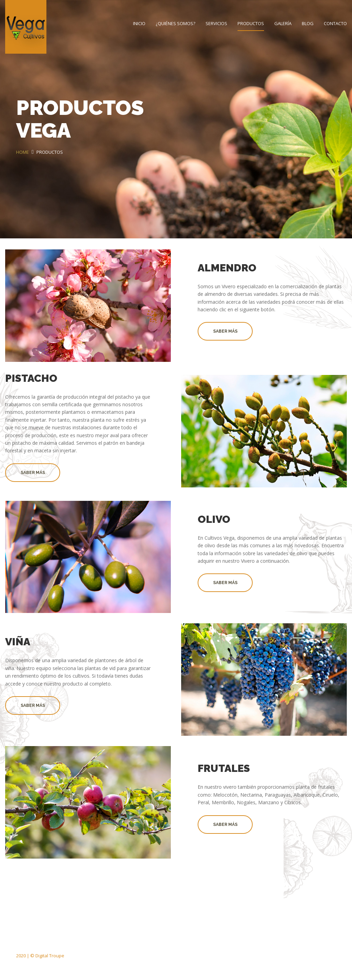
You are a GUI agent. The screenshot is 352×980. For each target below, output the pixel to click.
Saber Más (225, 331)
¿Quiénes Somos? (175, 23)
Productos (251, 23)
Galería (283, 23)
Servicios (216, 23)
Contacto (335, 23)
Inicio (139, 23)
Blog (308, 23)
